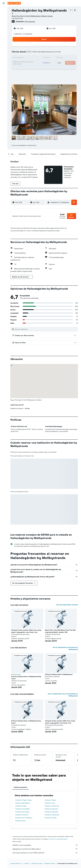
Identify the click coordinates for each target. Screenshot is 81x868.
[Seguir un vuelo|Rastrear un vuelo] (4, 29)
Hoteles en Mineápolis (22, 804)
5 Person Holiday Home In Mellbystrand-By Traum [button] (26, 679)
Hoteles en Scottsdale (22, 810)
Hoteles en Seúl (20, 822)
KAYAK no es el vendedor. (45, 846)
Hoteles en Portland (22, 816)
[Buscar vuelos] (4, 10)
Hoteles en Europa (37, 865)
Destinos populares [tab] (21, 788)
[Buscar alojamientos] (4, 14)
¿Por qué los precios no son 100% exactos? (45, 854)
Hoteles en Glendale (51, 813)
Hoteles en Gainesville (52, 816)
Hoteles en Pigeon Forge (23, 801)
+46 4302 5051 (17, 18)
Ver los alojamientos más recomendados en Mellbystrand (63, 696)
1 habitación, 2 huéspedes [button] (23, 34)
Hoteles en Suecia (50, 865)
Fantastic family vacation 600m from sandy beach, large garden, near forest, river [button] (26, 632)
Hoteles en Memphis (51, 810)
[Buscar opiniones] (46, 330)
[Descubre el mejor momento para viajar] (4, 33)
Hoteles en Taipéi (50, 801)
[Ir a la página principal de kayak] (14, 3)
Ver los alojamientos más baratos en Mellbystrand (65, 650)
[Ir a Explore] (4, 24)
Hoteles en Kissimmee (52, 807)
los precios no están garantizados (58, 840)
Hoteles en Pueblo (51, 819)
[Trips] (4, 44)
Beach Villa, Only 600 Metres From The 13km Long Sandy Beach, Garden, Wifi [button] (60, 632)
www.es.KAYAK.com (16, 865)
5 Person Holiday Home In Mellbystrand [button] (59, 676)
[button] (4, 3)
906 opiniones (30, 21)
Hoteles (27, 865)
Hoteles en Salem (21, 807)
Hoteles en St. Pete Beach (24, 819)
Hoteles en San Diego (22, 813)
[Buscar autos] (4, 18)
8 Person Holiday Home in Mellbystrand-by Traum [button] (26, 723)
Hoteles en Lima (50, 804)
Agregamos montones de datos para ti (45, 850)
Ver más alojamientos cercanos (67, 606)
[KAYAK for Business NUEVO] (4, 38)
